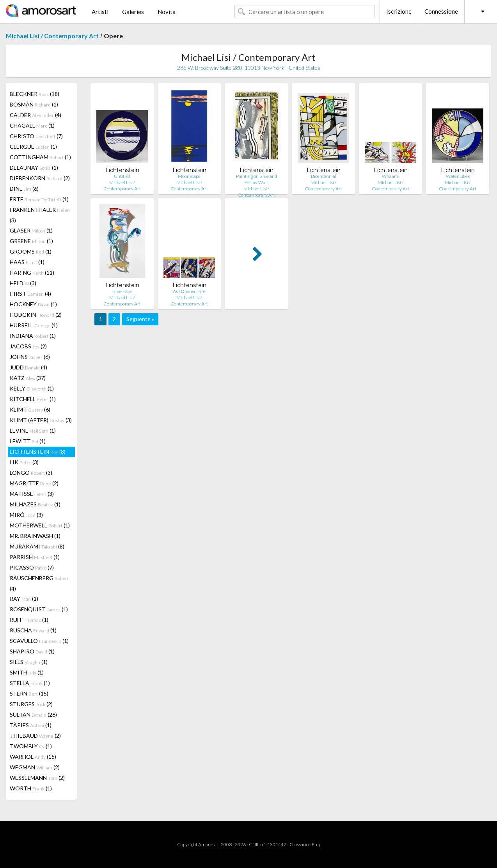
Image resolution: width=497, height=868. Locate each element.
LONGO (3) (31, 473)
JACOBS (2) (28, 346)
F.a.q (316, 844)
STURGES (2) (31, 704)
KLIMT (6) (30, 409)
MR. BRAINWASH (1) (35, 536)
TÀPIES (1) (31, 725)
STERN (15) (29, 693)
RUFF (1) (29, 620)
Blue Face (122, 291)
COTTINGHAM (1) (40, 157)
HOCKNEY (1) (33, 304)
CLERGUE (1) (33, 146)
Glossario (299, 844)
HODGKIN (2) (36, 315)
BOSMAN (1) (34, 104)
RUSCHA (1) (33, 630)
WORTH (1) (31, 788)
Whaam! (391, 176)
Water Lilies (458, 176)
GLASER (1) (31, 230)
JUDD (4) (28, 367)
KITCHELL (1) (33, 399)
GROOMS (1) (31, 251)
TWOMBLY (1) (31, 746)
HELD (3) (23, 283)
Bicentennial (324, 176)
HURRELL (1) (34, 325)
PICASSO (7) (32, 567)
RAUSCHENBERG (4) (39, 583)
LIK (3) (24, 462)
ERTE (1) (39, 199)
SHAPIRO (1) (32, 651)
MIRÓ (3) (26, 515)
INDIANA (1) (33, 336)
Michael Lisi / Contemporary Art (52, 36)
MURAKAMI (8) (37, 546)
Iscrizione (399, 11)
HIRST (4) (30, 294)
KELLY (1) (32, 388)
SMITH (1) (27, 672)
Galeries (133, 12)
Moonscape (189, 176)
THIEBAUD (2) (35, 736)
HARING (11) (32, 272)
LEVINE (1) (33, 430)
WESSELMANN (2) (37, 778)
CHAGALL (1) (32, 125)
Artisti (100, 12)
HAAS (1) (27, 262)
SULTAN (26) (33, 714)
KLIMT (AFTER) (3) (41, 420)
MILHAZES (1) (35, 504)
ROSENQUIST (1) (39, 609)
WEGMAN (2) (35, 767)
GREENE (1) (31, 241)
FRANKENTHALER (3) (40, 215)
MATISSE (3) (32, 494)
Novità (167, 12)
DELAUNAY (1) (34, 168)
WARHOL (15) (33, 757)
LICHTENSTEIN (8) (38, 452)
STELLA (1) (30, 683)
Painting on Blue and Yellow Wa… (256, 179)
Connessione (441, 11)
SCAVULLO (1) (39, 641)
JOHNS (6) (30, 357)
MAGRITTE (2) (34, 483)
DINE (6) (24, 189)
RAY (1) (24, 599)
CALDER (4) (35, 115)
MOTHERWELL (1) (40, 525)
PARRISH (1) (35, 557)
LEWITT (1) (28, 441)
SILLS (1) (29, 662)
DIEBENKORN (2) (40, 178)
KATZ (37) (28, 378)
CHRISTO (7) (36, 136)
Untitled (122, 176)
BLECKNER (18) (35, 94)
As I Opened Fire (189, 291)
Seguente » (140, 319)
